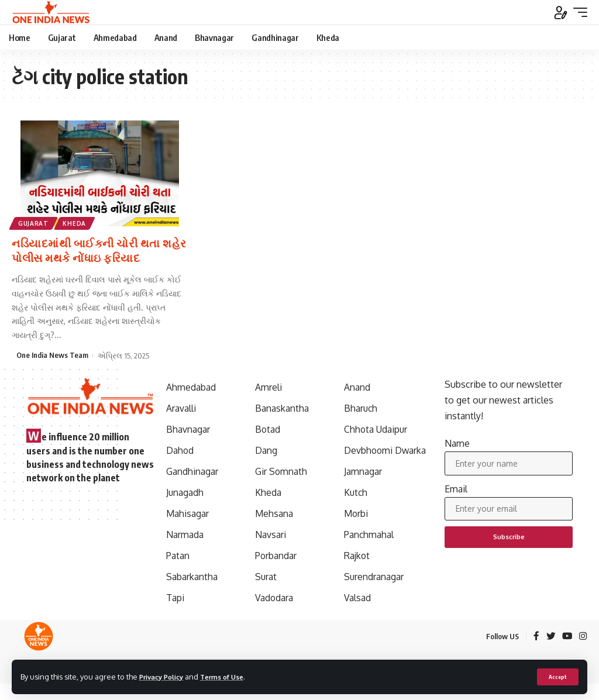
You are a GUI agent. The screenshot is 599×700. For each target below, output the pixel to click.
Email (456, 491)
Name (457, 443)
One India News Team (52, 354)
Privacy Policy (165, 676)
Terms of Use (232, 676)
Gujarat (34, 223)
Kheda (77, 223)
